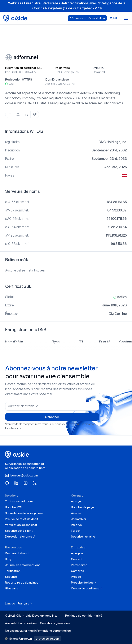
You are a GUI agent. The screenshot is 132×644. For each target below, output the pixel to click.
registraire (63, 68)
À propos (77, 553)
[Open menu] (126, 18)
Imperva (76, 525)
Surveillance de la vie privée (24, 513)
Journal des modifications (23, 565)
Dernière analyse (57, 79)
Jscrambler (79, 519)
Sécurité (11, 577)
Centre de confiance (87, 588)
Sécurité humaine (83, 536)
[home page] (16, 18)
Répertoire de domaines (22, 583)
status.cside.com (48, 639)
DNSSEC (98, 68)
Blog (8, 559)
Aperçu (76, 501)
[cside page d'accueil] (18, 454)
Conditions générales (55, 623)
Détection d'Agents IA (20, 536)
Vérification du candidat (21, 525)
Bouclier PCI (13, 507)
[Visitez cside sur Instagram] (26, 483)
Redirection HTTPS (19, 79)
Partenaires (79, 565)
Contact (77, 559)
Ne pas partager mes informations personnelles (38, 631)
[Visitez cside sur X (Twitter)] (35, 483)
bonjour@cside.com (21, 475)
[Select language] (115, 18)
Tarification (13, 571)
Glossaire (12, 588)
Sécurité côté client (19, 531)
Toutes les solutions (19, 501)
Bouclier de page (83, 507)
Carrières (78, 571)
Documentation (17, 553)
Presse (76, 577)
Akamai (76, 513)
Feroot (76, 531)
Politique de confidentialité (84, 616)
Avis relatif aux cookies (21, 623)
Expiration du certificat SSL (24, 68)
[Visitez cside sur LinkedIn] (16, 483)
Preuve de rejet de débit (22, 519)
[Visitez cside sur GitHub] (7, 483)
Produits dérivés (84, 583)
